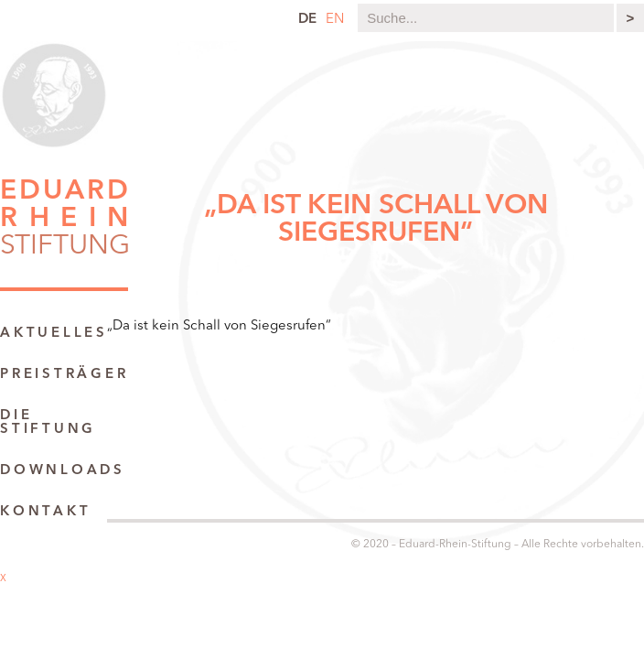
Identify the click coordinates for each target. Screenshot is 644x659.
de (307, 20)
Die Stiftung (48, 423)
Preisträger (64, 375)
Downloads (63, 471)
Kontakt (45, 512)
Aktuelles (54, 334)
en (335, 20)
